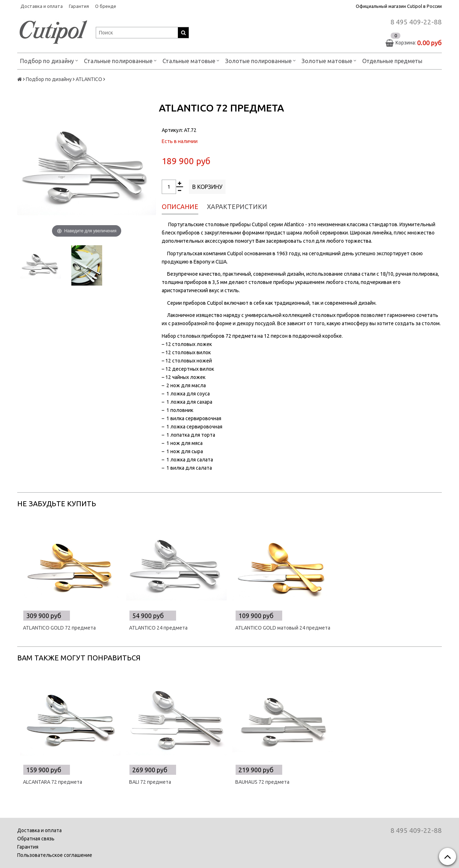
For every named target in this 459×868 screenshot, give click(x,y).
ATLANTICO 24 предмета (158, 628)
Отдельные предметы (392, 61)
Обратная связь (36, 839)
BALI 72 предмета (150, 782)
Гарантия (79, 6)
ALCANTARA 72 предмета (53, 782)
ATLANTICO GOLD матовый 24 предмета (283, 628)
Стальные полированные (120, 60)
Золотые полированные (261, 60)
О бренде (106, 6)
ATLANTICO (89, 79)
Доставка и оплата (42, 6)
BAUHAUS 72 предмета (262, 782)
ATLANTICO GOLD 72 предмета (59, 628)
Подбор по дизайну (49, 60)
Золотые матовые (329, 60)
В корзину (207, 187)
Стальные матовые (191, 60)
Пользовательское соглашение (55, 855)
